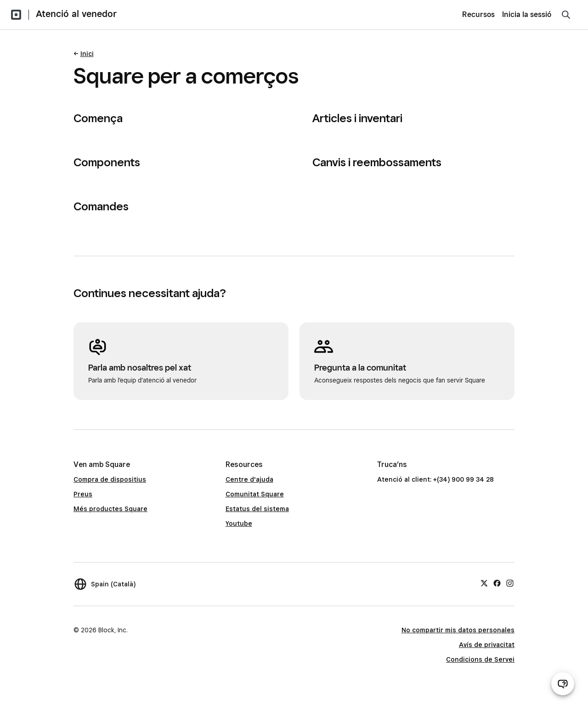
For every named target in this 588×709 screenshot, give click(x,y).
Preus (83, 494)
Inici (87, 54)
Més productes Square (110, 509)
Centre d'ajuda (249, 479)
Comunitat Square (255, 494)
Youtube (239, 523)
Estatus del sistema (257, 509)
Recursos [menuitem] (478, 14)
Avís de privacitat (487, 645)
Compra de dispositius (110, 479)
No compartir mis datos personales (458, 630)
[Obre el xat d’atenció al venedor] (563, 684)
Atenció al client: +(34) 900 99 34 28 (435, 479)
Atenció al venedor (76, 14)
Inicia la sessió (527, 14)
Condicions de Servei (480, 659)
